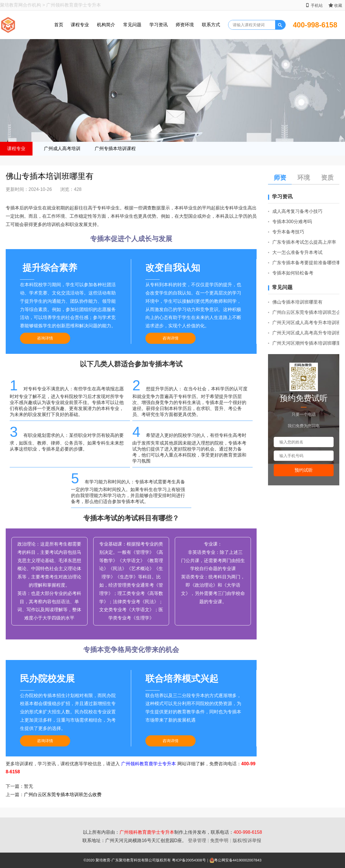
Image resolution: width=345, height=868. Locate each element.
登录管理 (197, 840)
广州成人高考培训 (62, 149)
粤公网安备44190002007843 (238, 860)
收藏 (335, 5)
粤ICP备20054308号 (189, 860)
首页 (59, 25)
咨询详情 (45, 338)
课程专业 (80, 25)
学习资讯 (159, 25)
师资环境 (185, 25)
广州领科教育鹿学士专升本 (149, 764)
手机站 (314, 5)
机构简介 (106, 25)
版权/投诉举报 (247, 840)
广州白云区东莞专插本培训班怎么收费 (63, 795)
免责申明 (219, 840)
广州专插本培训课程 (115, 149)
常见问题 (132, 25)
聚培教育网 (11, 5)
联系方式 (211, 25)
